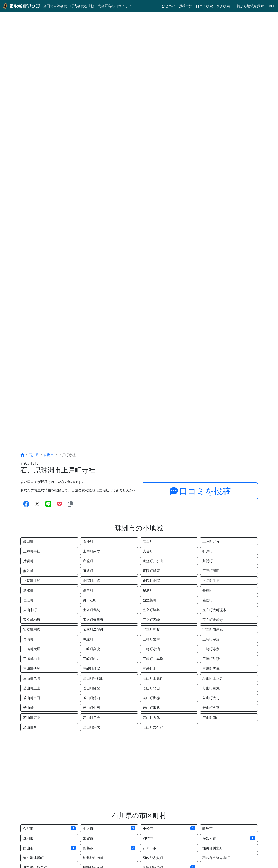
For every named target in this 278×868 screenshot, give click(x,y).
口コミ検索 (204, 6)
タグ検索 (223, 6)
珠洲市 (49, 455)
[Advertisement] (139, 771)
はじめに (169, 6)
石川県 (34, 455)
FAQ (271, 6)
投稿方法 (186, 6)
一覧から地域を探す (249, 6)
